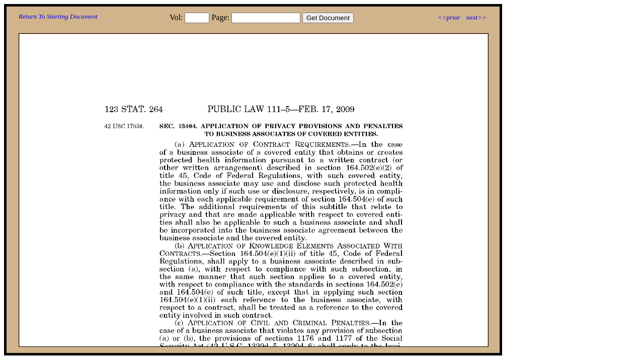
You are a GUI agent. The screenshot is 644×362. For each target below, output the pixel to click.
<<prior (449, 17)
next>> (476, 17)
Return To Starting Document (58, 16)
